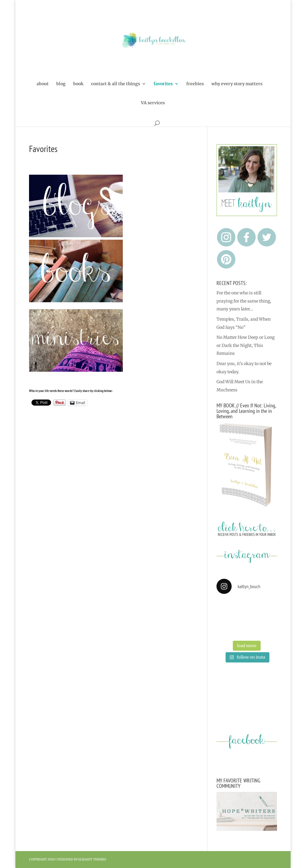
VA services (153, 103)
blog (61, 84)
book (78, 84)
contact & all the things (116, 84)
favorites (163, 84)
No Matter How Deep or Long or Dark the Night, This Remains (246, 345)
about (43, 84)
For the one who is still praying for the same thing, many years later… (244, 301)
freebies (195, 84)
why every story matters (237, 84)
